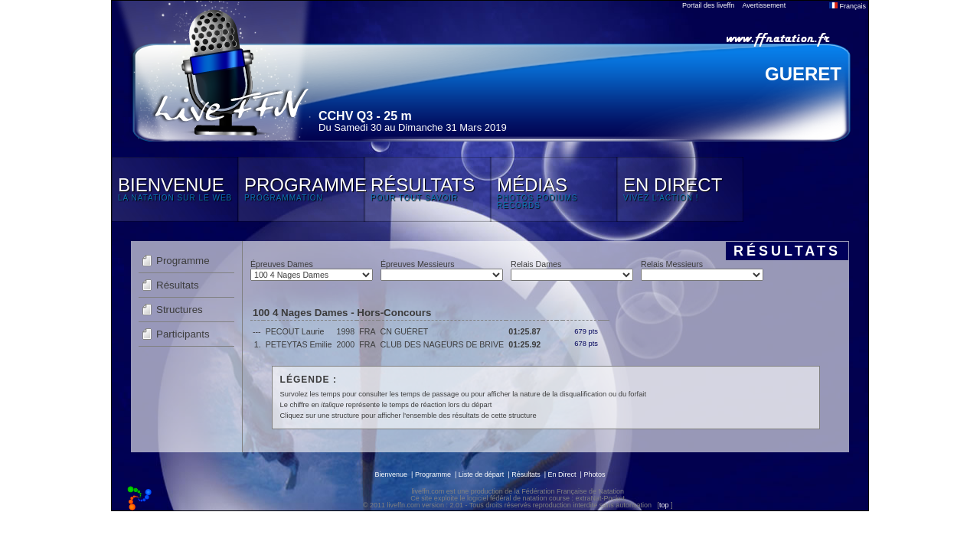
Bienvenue (392, 474)
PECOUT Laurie (295, 331)
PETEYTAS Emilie (299, 344)
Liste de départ (482, 474)
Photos (594, 474)
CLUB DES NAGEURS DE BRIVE (443, 344)
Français (848, 6)
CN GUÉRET (405, 331)
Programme (183, 261)
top (664, 505)
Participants (183, 334)
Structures (180, 310)
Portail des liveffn (708, 5)
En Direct (562, 474)
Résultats (178, 285)
